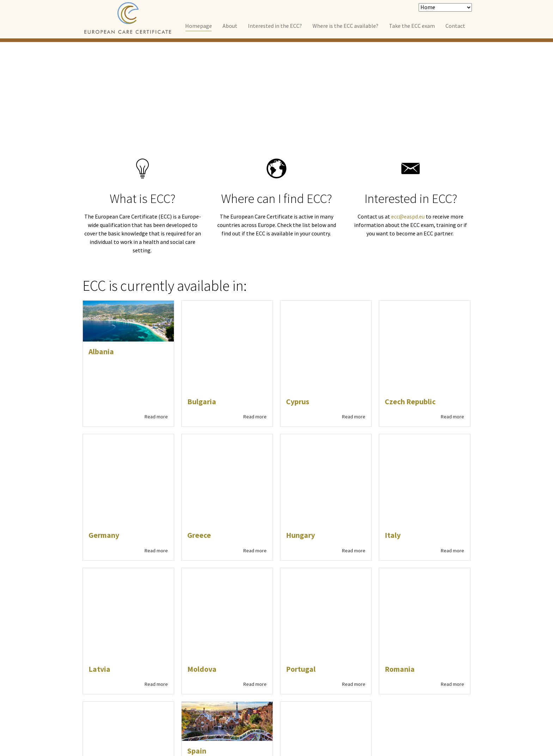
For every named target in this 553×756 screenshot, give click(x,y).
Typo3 (463, 693)
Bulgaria (202, 319)
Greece (199, 403)
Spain (197, 536)
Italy (393, 403)
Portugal (301, 454)
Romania (400, 454)
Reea (414, 693)
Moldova (202, 454)
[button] (301, 631)
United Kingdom (314, 506)
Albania (101, 352)
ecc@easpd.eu (408, 216)
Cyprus (298, 319)
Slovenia (103, 506)
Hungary (300, 403)
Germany (104, 403)
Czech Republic (410, 319)
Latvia (99, 454)
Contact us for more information (161, 697)
